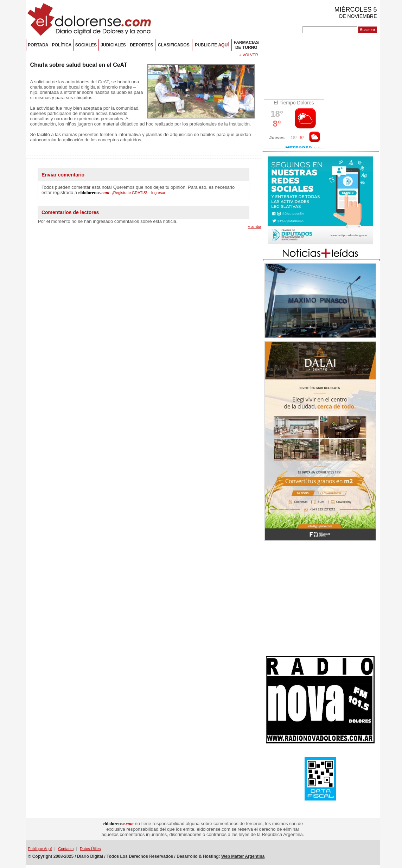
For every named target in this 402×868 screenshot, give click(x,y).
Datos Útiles (90, 849)
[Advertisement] (320, 599)
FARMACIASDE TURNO (246, 45)
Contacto (66, 849)
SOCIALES (86, 45)
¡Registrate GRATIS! (129, 193)
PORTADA (38, 45)
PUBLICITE (212, 45)
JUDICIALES (113, 45)
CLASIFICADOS (174, 45)
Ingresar (158, 193)
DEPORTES (141, 45)
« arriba (254, 226)
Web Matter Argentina (243, 856)
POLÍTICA (62, 45)
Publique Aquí (40, 849)
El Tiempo (285, 103)
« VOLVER (249, 55)
